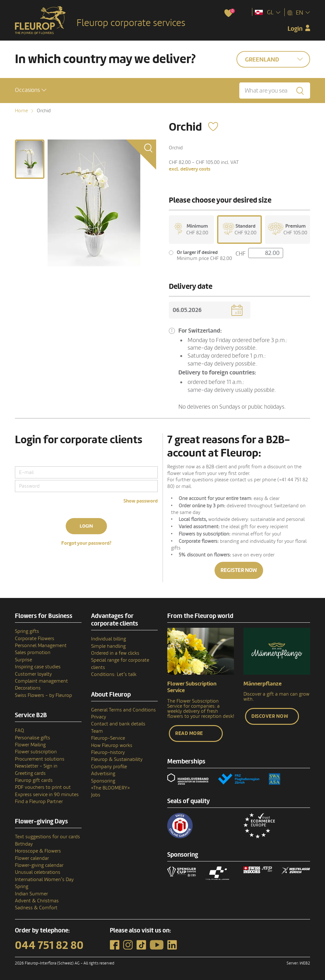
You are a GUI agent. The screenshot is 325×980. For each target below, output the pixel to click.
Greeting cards (30, 773)
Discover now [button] (270, 716)
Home (21, 111)
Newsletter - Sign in (36, 766)
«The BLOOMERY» (110, 788)
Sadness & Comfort (36, 908)
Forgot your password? (86, 543)
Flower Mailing (30, 745)
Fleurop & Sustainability (117, 759)
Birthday (24, 844)
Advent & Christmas (37, 901)
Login (86, 526)
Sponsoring (103, 781)
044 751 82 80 (49, 945)
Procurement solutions (40, 759)
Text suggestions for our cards (47, 837)
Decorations (28, 688)
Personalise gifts (33, 738)
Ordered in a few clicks (115, 653)
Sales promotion (33, 652)
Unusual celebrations (38, 872)
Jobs (96, 795)
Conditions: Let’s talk (114, 674)
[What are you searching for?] (275, 91)
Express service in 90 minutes (47, 795)
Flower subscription (36, 752)
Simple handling (108, 646)
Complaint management (41, 681)
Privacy (99, 717)
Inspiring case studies (38, 667)
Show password (141, 501)
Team (97, 731)
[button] (31, 90)
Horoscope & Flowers (38, 851)
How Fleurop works (112, 745)
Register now (239, 570)
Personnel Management (41, 646)
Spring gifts (27, 631)
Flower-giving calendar (39, 865)
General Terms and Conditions (123, 710)
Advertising (103, 774)
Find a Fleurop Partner (39, 802)
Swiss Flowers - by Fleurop (43, 695)
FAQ (20, 730)
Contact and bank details (118, 724)
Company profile (109, 767)
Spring (22, 886)
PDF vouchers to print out (43, 787)
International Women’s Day (44, 879)
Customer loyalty (33, 674)
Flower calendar (32, 858)
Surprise (23, 660)
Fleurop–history (108, 752)
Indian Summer (31, 894)
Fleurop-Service (108, 738)
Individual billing (109, 639)
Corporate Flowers (35, 639)
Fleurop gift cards (34, 780)
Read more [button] (189, 733)
